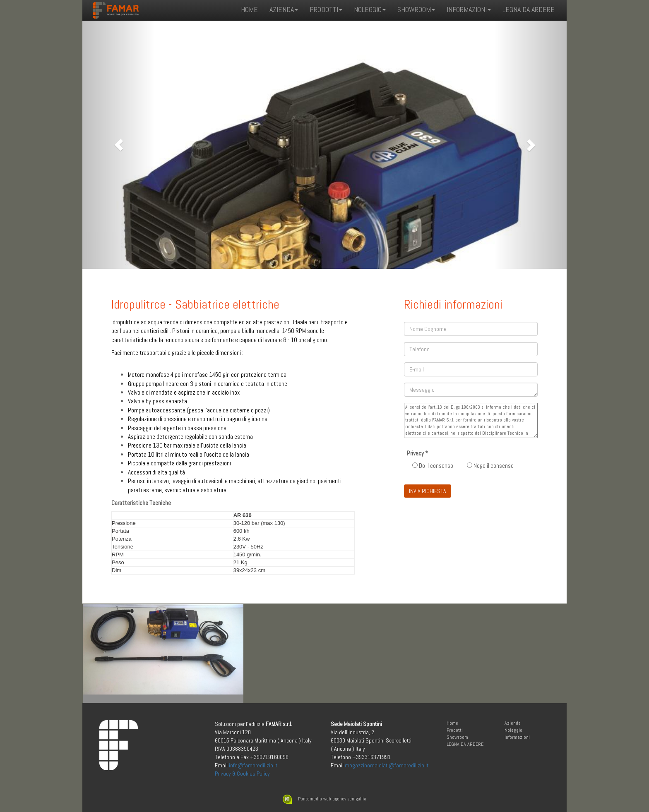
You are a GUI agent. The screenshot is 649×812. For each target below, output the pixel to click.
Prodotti (455, 730)
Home (249, 9)
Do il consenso (433, 466)
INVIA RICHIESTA (428, 491)
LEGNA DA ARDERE (529, 9)
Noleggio (513, 730)
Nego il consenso (490, 466)
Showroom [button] (416, 9)
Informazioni (517, 737)
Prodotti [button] (326, 9)
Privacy (417, 453)
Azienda (513, 723)
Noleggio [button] (370, 9)
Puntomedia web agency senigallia (324, 799)
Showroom (457, 737)
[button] (119, 145)
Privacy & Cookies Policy (242, 774)
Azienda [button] (284, 9)
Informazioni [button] (469, 9)
